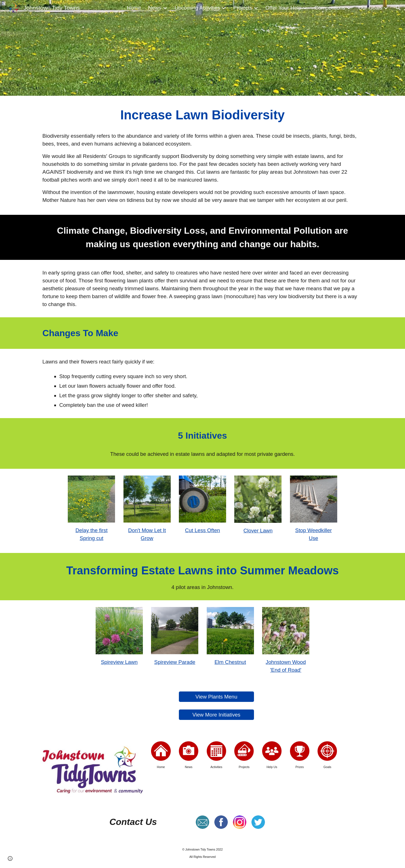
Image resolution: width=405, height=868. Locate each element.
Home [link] (134, 8)
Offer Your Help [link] (283, 8)
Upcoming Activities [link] (197, 8)
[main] (202, 115)
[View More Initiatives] (216, 715)
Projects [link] (243, 8)
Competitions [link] (330, 8)
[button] (398, 8)
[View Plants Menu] (216, 697)
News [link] (155, 8)
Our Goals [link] (370, 8)
